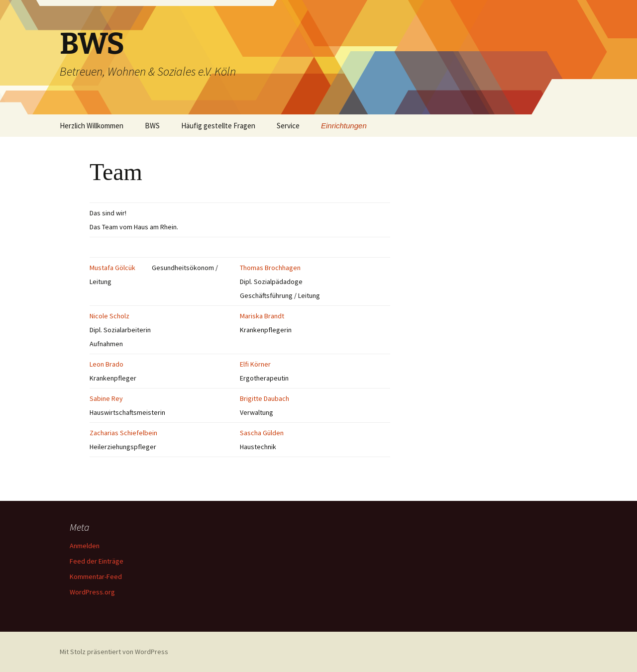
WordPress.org (92, 592)
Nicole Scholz (109, 316)
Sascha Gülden (262, 433)
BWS (152, 126)
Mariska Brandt (262, 316)
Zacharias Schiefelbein (123, 433)
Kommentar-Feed (96, 576)
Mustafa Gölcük (112, 268)
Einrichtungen (344, 126)
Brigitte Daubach (265, 398)
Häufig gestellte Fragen (218, 126)
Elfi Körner (255, 364)
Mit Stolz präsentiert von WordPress (114, 652)
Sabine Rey (106, 398)
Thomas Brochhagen (270, 268)
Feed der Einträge (97, 561)
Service (288, 126)
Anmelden (85, 546)
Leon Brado (106, 364)
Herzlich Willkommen (92, 126)
